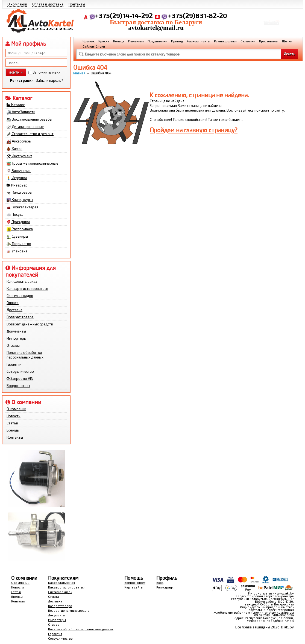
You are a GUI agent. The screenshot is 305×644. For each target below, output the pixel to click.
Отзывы (13, 345)
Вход (160, 583)
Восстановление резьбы (29, 120)
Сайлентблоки (94, 46)
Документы (16, 331)
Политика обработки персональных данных (25, 355)
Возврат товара (20, 317)
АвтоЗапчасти (21, 112)
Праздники (18, 222)
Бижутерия (19, 171)
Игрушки (17, 178)
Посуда (15, 215)
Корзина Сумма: (271, 18)
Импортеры (17, 338)
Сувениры (17, 237)
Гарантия (14, 364)
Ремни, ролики (225, 41)
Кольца (119, 41)
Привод (177, 41)
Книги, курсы (20, 200)
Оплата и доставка (48, 4)
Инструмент (19, 156)
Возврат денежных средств (30, 324)
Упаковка (17, 251)
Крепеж (89, 41)
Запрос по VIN (20, 378)
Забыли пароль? (50, 80)
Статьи (12, 423)
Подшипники (157, 41)
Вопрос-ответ (18, 386)
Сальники (248, 41)
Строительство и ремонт (30, 134)
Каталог (16, 105)
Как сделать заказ (22, 281)
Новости (14, 416)
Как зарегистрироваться (27, 289)
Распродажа (20, 229)
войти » (16, 72)
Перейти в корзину (272, 26)
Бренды (13, 430)
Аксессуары (19, 141)
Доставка (14, 310)
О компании (17, 4)
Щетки (287, 41)
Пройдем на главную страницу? (194, 130)
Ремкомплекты (198, 41)
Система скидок (20, 296)
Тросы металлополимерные (32, 164)
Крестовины (269, 41)
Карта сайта (134, 587)
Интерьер (17, 185)
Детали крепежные (25, 127)
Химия (14, 149)
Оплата (13, 303)
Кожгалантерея (22, 207)
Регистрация (22, 80)
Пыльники (136, 41)
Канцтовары (19, 193)
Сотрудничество (20, 371)
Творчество (19, 244)
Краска (104, 41)
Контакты (77, 4)
